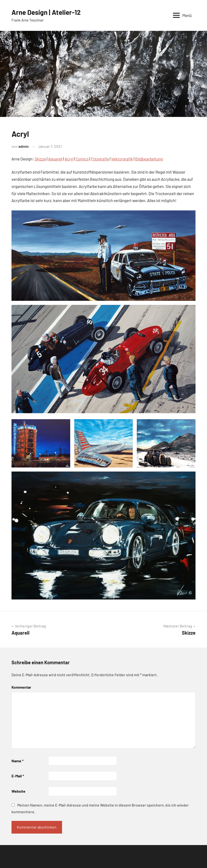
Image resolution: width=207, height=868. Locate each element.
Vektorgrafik (122, 159)
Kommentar (21, 687)
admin (24, 146)
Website (18, 791)
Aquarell (55, 159)
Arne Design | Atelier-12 (46, 12)
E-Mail (18, 776)
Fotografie (100, 159)
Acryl (69, 159)
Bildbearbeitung (149, 159)
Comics (82, 159)
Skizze (40, 159)
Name (17, 761)
